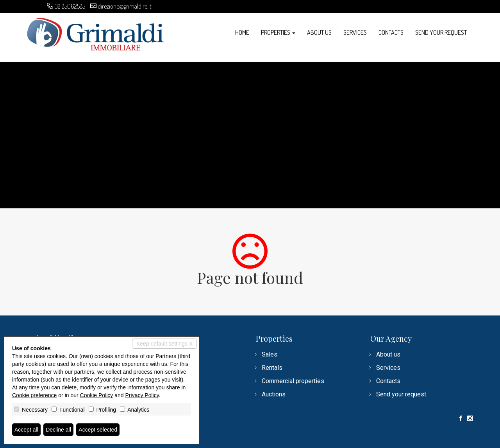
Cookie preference (34, 395)
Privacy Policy (142, 395)
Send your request (441, 32)
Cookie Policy (97, 395)
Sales (270, 354)
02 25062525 (70, 6)
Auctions (274, 394)
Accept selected (98, 430)
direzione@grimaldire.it (125, 6)
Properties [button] (278, 32)
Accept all (26, 430)
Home (242, 32)
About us (319, 32)
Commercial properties (293, 381)
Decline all (58, 430)
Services (355, 32)
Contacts (391, 32)
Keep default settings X (164, 344)
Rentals (272, 368)
